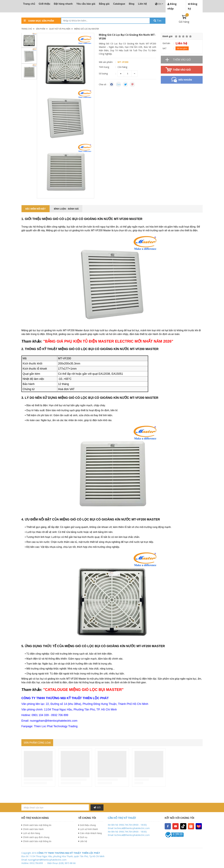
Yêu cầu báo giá (86, 4)
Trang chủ (29, 4)
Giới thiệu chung (88, 825)
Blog (132, 4)
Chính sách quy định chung (36, 837)
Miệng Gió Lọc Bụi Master (87, 29)
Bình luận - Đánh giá (66, 209)
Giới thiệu (44, 4)
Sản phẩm (41, 29)
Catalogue (119, 4)
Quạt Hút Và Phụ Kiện (60, 29)
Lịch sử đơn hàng (31, 833)
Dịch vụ (84, 837)
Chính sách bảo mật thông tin (37, 825)
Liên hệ (142, 4)
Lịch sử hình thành (89, 829)
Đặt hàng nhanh (63, 4)
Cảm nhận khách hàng (91, 833)
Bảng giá (104, 4)
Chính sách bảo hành (33, 829)
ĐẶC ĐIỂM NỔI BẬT (36, 209)
